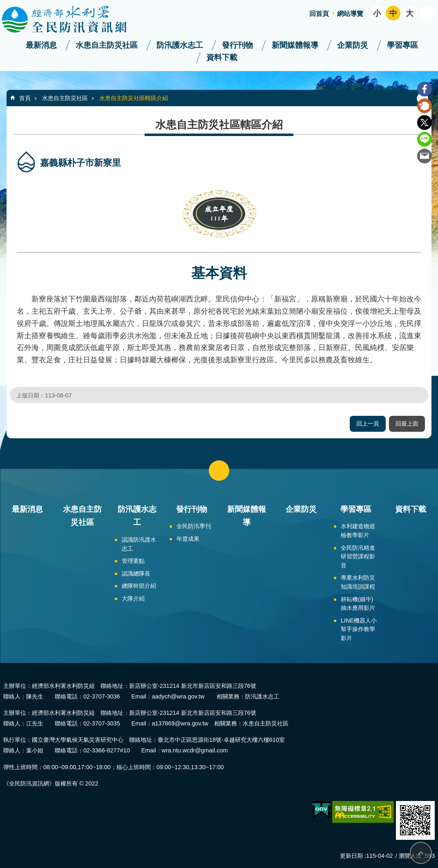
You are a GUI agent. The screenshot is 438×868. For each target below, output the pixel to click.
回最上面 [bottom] (421, 853)
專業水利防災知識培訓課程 (358, 582)
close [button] (219, 471)
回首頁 (319, 14)
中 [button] (393, 13)
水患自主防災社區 (107, 45)
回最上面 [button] (407, 424)
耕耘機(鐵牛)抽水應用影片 (358, 604)
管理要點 (133, 561)
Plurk (425, 106)
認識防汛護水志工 (139, 544)
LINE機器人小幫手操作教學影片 (359, 629)
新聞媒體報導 (295, 45)
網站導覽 (350, 14)
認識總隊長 (136, 573)
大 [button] (410, 13)
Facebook (425, 89)
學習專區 (402, 45)
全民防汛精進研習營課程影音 (358, 557)
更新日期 (351, 856)
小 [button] (377, 13)
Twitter (425, 123)
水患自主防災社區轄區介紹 (134, 98)
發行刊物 (237, 45)
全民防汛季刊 (194, 526)
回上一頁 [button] (368, 424)
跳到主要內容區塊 (4, 4)
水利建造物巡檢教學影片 (358, 531)
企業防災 (353, 45)
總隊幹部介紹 (139, 586)
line (425, 139)
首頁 (25, 98)
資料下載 (222, 57)
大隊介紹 (133, 598)
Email (425, 156)
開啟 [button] (427, 13)
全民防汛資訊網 (72, 20)
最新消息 (41, 45)
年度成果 (188, 539)
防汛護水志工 (180, 45)
